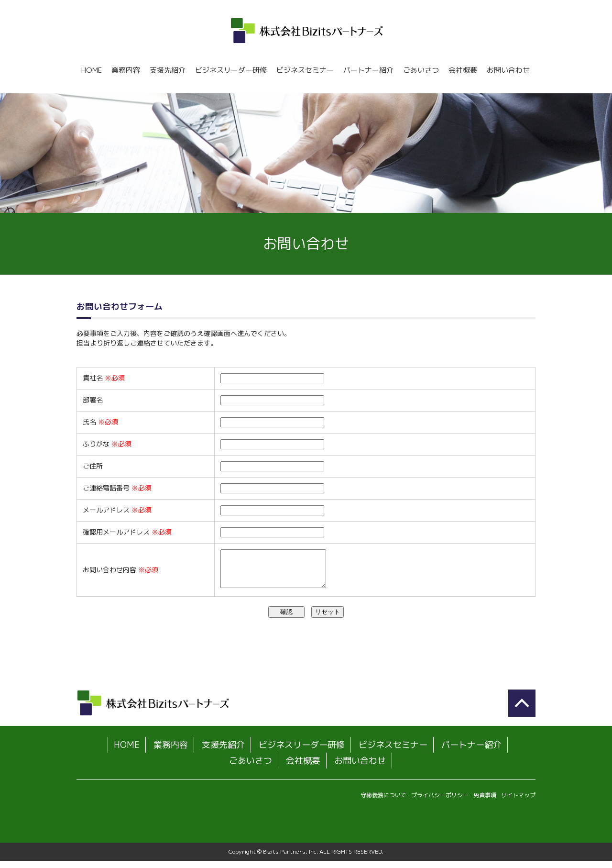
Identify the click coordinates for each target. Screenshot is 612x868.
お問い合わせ (508, 70)
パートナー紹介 (368, 70)
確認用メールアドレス (127, 532)
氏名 (100, 422)
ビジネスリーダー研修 (231, 70)
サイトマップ (518, 802)
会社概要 (463, 70)
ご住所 (93, 466)
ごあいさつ (421, 70)
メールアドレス (117, 510)
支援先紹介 (168, 70)
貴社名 (104, 378)
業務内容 (126, 70)
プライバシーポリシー (440, 802)
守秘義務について (383, 802)
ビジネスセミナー (305, 70)
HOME (92, 70)
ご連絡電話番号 (117, 488)
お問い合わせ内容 (120, 573)
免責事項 (485, 802)
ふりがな (107, 444)
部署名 (93, 400)
